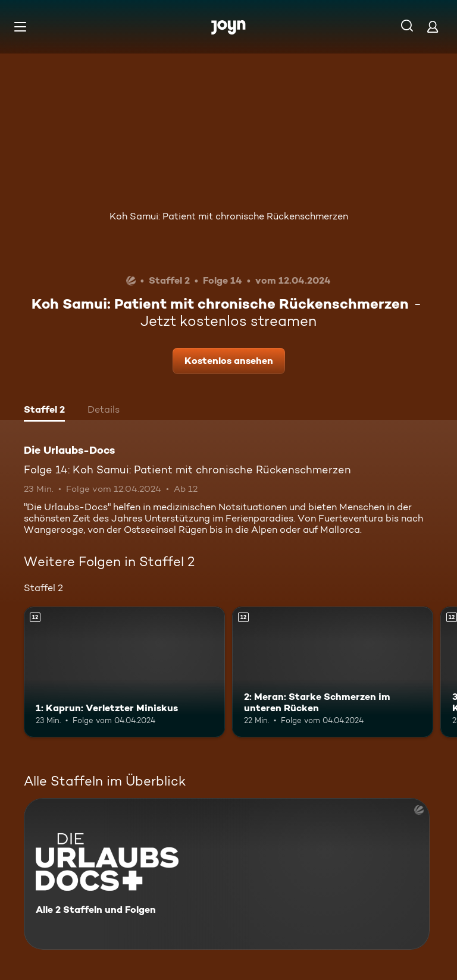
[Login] (433, 26)
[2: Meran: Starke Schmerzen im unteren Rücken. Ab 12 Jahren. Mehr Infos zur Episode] (333, 672)
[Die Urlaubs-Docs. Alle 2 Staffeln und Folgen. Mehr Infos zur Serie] (227, 874)
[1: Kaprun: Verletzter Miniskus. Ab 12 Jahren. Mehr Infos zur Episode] (124, 672)
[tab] (44, 411)
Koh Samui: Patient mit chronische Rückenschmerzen (229, 216)
